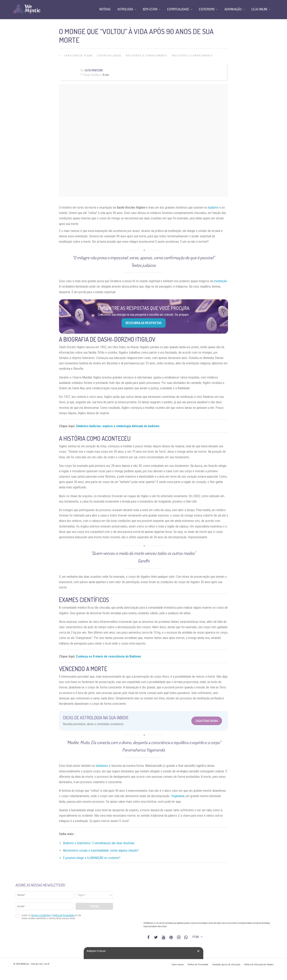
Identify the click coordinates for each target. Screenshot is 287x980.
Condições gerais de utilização (226, 965)
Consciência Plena (78, 56)
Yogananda (178, 796)
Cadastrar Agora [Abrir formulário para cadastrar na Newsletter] (207, 721)
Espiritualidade (109, 56)
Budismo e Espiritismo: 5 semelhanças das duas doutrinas (99, 843)
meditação (220, 281)
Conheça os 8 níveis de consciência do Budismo (109, 656)
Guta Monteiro (94, 70)
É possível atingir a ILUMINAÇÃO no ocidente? (92, 858)
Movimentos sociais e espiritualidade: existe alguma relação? (101, 850)
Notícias (105, 9)
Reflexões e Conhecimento (192, 56)
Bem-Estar (150, 9)
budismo (213, 208)
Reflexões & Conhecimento (147, 56)
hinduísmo (102, 766)
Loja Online (259, 9)
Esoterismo (207, 9)
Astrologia (125, 9)
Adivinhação (233, 9)
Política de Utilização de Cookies (259, 965)
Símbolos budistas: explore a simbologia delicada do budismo (118, 426)
